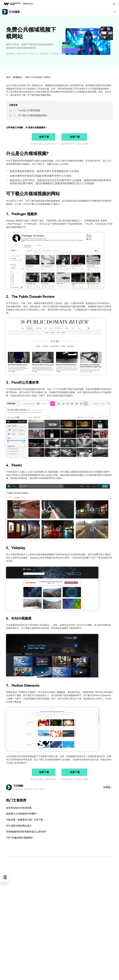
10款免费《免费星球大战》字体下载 (23, 820)
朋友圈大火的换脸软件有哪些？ (21, 814)
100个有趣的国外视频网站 (19, 838)
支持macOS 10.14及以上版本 (74, 144)
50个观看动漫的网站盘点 (18, 826)
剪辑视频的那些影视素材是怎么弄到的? (25, 832)
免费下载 (44, 137)
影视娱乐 (18, 77)
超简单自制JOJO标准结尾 (18, 808)
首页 (8, 77)
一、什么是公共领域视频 (27, 110)
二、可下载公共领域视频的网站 (30, 115)
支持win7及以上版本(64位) (44, 144)
